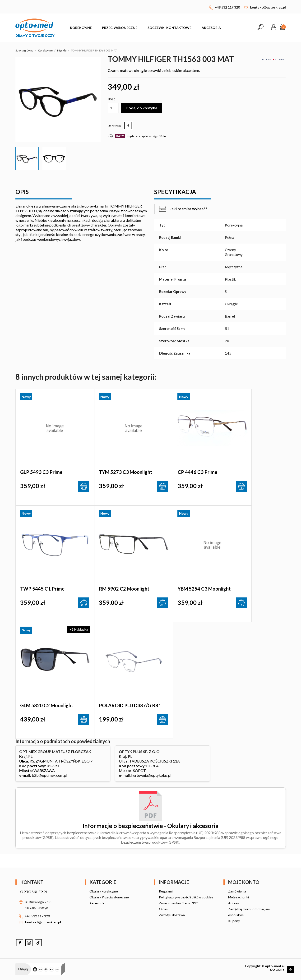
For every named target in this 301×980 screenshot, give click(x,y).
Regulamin (167, 891)
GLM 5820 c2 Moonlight (47, 705)
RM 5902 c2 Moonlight (124, 589)
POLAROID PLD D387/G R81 (130, 705)
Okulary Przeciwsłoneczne (109, 897)
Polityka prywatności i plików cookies (186, 897)
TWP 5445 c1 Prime (42, 589)
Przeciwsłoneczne (120, 28)
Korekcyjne (81, 28)
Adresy (234, 903)
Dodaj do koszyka (141, 108)
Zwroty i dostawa (172, 915)
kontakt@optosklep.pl (268, 7)
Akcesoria (211, 28)
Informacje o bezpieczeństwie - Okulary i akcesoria (150, 826)
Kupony (234, 921)
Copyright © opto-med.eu (265, 966)
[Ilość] (113, 108)
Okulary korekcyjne (104, 891)
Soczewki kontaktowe (169, 28)
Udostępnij (128, 125)
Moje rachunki (238, 897)
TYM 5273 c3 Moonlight (126, 472)
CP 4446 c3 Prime (197, 472)
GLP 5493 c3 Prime (41, 472)
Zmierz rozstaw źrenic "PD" (179, 903)
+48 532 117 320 (227, 7)
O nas (163, 909)
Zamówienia (237, 891)
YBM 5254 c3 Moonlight (204, 589)
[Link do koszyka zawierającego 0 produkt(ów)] (283, 28)
